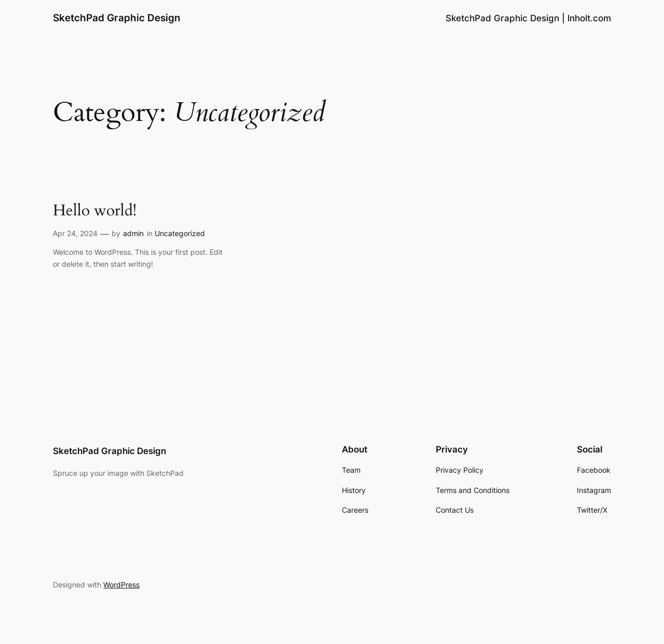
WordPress (121, 585)
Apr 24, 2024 (75, 233)
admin (133, 233)
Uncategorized (180, 233)
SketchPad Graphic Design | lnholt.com (528, 18)
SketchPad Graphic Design (117, 18)
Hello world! (95, 211)
